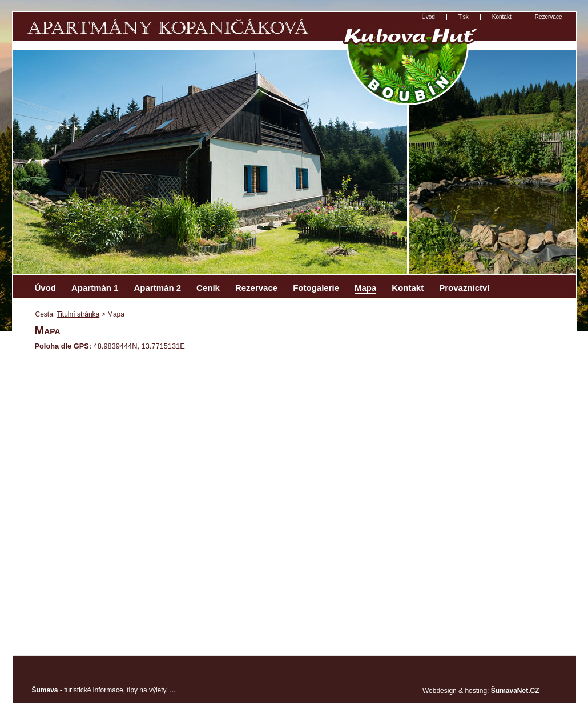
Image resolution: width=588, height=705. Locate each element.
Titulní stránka (78, 314)
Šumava (45, 690)
